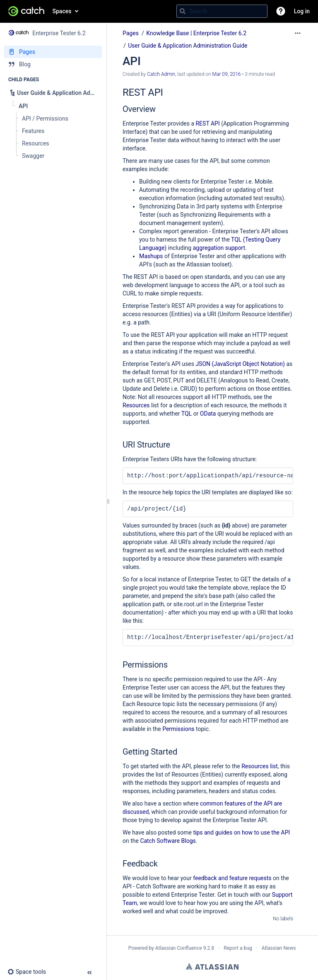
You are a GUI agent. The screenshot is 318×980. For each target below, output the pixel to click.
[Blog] (53, 64)
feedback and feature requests (232, 878)
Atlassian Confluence (179, 948)
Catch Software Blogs (168, 841)
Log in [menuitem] (302, 11)
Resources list (260, 766)
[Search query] (222, 11)
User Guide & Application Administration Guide (188, 46)
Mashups (151, 256)
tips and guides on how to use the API (241, 832)
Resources (136, 405)
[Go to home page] (26, 11)
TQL (187, 414)
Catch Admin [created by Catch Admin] (161, 74)
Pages (131, 33)
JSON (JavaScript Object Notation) (240, 364)
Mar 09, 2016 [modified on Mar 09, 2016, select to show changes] (227, 74)
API (215, 123)
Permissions (178, 729)
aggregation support (219, 248)
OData (208, 414)
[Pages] (53, 52)
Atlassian (212, 966)
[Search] (183, 11)
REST (202, 123)
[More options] (298, 33)
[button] (281, 11)
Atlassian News (279, 948)
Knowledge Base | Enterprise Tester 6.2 (196, 33)
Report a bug (238, 948)
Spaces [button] (62, 11)
